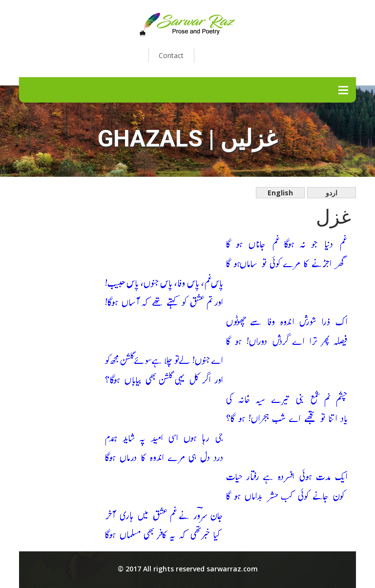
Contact (171, 55)
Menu (343, 90)
